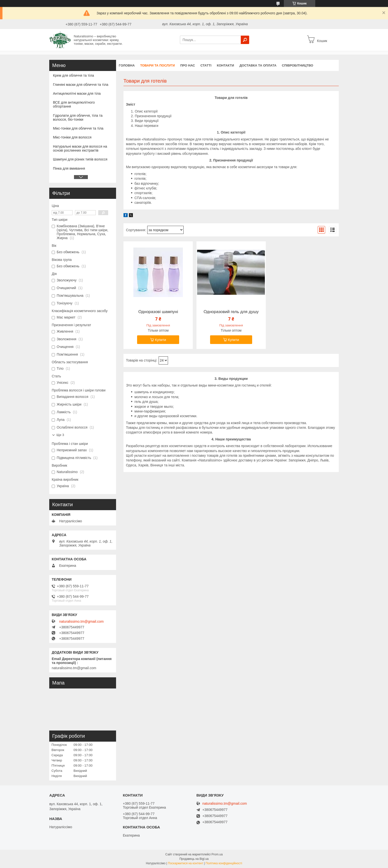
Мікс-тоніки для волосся (72, 137)
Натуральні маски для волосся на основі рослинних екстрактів (80, 148)
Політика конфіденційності (224, 863)
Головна (127, 65)
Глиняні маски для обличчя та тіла (81, 85)
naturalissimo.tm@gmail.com (81, 621)
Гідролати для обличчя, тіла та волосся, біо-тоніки (78, 117)
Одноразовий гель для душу (231, 312)
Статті (206, 65)
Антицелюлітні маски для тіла (77, 93)
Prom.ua (217, 854)
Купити (160, 340)
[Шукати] (245, 40)
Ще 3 (60, 435)
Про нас (187, 65)
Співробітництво (298, 65)
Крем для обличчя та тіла (73, 75)
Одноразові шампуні (158, 312)
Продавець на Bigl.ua (194, 859)
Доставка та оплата (258, 65)
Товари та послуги (157, 65)
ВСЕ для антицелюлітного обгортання (74, 104)
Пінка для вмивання (69, 168)
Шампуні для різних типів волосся (80, 159)
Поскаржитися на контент (186, 863)
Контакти (225, 65)
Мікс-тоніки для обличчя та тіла (78, 128)
